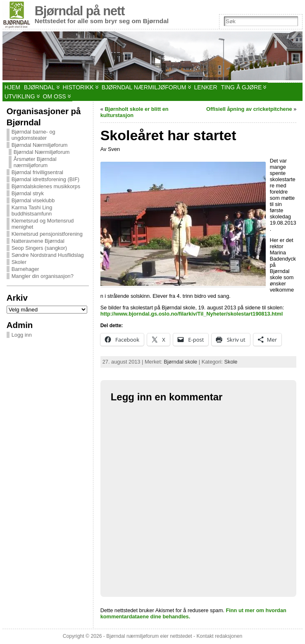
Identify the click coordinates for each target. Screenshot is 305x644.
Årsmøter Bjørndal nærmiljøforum (35, 162)
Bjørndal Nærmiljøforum (40, 145)
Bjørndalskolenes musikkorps (46, 186)
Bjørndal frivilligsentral (37, 172)
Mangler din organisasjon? (43, 276)
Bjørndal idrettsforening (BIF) (45, 179)
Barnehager (25, 269)
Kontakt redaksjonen (219, 636)
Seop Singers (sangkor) (39, 248)
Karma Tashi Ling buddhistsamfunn (32, 211)
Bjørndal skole (180, 362)
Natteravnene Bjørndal (38, 241)
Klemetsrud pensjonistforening (47, 234)
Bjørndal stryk (28, 193)
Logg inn (22, 335)
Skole (231, 362)
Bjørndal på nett (80, 11)
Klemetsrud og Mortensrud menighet (43, 224)
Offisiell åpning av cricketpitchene (249, 109)
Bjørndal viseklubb (33, 200)
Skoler (19, 262)
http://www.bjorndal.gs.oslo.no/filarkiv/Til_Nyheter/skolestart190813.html (192, 314)
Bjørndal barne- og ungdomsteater (33, 135)
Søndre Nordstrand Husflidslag (48, 255)
